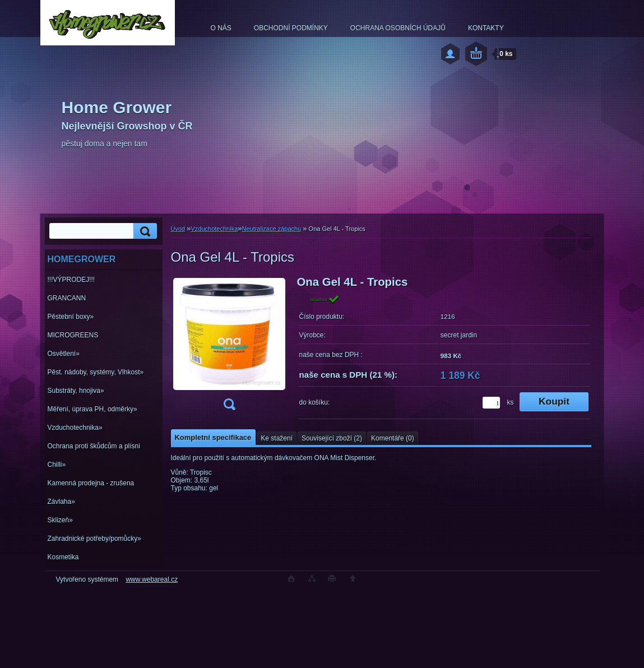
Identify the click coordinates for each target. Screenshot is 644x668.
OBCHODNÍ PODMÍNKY (291, 28)
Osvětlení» (64, 354)
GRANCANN (67, 298)
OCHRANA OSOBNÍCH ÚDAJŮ (398, 28)
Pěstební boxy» (71, 317)
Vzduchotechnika (214, 229)
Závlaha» (61, 502)
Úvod (178, 229)
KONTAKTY (486, 28)
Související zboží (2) (332, 438)
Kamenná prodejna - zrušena (91, 483)
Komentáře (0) (393, 438)
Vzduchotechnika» (75, 428)
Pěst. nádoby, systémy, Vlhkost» (96, 372)
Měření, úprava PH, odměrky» (92, 409)
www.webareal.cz (152, 579)
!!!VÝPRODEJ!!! (71, 280)
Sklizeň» (60, 520)
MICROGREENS (73, 335)
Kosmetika (63, 557)
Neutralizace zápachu (271, 229)
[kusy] (491, 403)
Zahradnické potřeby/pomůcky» (94, 539)
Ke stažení (277, 438)
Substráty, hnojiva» (76, 391)
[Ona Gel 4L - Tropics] (229, 347)
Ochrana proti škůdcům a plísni (94, 446)
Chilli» (57, 465)
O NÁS (221, 28)
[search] (143, 231)
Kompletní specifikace (213, 437)
